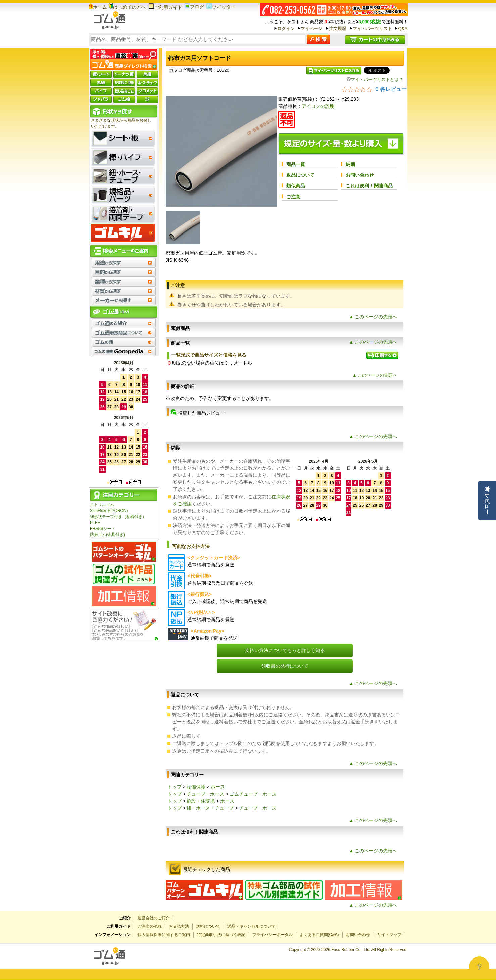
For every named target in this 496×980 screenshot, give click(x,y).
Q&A (403, 28)
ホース (218, 787)
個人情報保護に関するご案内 (164, 935)
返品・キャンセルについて (251, 926)
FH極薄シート (103, 529)
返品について (300, 175)
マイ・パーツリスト (372, 28)
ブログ (194, 7)
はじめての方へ (128, 7)
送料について (208, 926)
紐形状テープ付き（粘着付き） (118, 517)
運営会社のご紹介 (154, 918)
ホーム (98, 7)
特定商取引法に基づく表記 (221, 935)
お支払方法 (179, 926)
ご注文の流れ (150, 926)
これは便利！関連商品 (369, 186)
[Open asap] (479, 967)
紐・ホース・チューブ (210, 808)
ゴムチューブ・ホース (253, 794)
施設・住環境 (201, 801)
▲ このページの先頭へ (373, 317)
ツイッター (221, 7)
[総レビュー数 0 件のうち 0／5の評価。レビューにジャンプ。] (374, 89)
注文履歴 (338, 28)
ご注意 (293, 197)
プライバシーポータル (272, 935)
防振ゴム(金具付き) (107, 535)
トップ (175, 787)
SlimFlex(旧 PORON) (109, 511)
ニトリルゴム (102, 505)
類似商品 (296, 186)
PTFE (95, 523)
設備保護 (196, 787)
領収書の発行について (285, 666)
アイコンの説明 (318, 106)
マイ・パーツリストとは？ (375, 79)
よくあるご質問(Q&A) (319, 935)
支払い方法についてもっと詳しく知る (285, 650)
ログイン (286, 28)
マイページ (312, 28)
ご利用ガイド (165, 7)
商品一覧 (296, 164)
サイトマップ (389, 935)
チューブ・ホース (205, 794)
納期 (350, 164)
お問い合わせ (360, 175)
